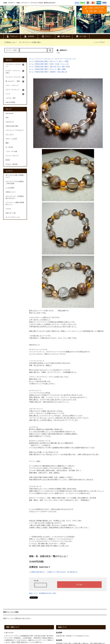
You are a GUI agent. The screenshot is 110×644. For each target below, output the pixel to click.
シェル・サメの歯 (11, 151)
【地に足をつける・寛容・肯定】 (60, 67)
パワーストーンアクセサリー (15, 130)
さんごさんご (10, 135)
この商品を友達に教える (37, 572)
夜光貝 (8, 160)
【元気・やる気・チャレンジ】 (59, 64)
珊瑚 (7, 143)
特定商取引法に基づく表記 (48, 593)
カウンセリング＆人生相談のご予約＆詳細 (15, 183)
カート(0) (81, 36)
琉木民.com (11, 20)
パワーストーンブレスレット (44, 59)
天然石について (11, 192)
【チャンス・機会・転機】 (58, 69)
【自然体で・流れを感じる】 (58, 72)
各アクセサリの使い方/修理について (15, 176)
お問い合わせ (64, 36)
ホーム (31, 59)
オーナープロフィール (13, 217)
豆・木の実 (9, 147)
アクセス (8, 209)
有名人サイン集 (11, 213)
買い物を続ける (72, 572)
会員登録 (29, 36)
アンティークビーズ (12, 156)
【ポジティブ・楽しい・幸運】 (59, 61)
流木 (7, 118)
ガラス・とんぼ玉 (11, 139)
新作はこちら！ (10, 42)
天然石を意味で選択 (41, 61)
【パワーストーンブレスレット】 (65, 59)
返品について (33, 593)
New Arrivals (9, 113)
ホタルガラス (10, 122)
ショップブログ (99, 42)
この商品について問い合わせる (56, 572)
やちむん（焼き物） (12, 164)
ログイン (46, 36)
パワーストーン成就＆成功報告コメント (15, 204)
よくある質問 (10, 188)
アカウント (12, 36)
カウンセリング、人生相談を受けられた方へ (15, 197)
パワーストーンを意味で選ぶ (30, 42)
